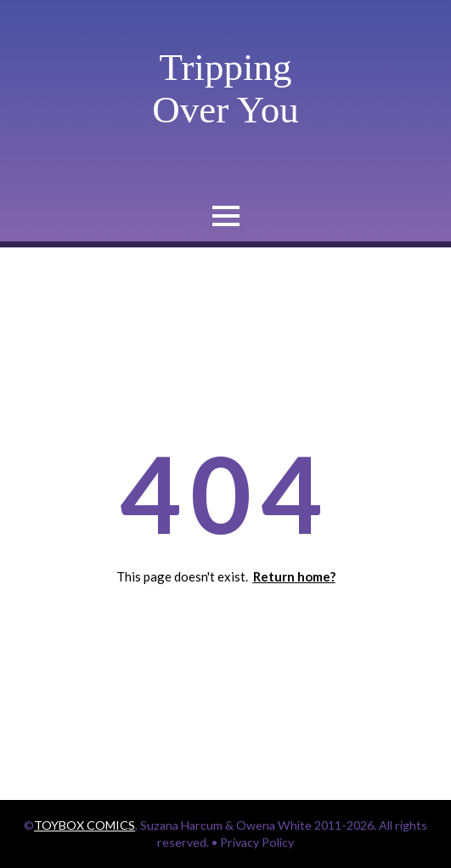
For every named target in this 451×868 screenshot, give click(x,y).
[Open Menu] (226, 216)
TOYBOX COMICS (85, 825)
